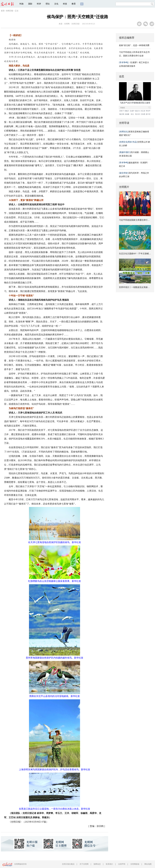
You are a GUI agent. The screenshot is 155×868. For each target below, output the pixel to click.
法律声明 (122, 864)
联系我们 (109, 864)
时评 (39, 4)
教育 (74, 4)
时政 (22, 4)
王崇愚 (143, 114)
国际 (30, 4)
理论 (48, 4)
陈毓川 (127, 111)
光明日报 (9, 11)
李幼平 (148, 111)
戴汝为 (138, 111)
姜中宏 (148, 114)
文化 (56, 4)
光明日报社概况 (68, 864)
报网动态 (97, 864)
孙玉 (132, 114)
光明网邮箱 (135, 864)
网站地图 (148, 864)
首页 (3, 11)
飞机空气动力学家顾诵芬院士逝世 (135, 103)
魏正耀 (122, 114)
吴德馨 (127, 114)
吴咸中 (132, 111)
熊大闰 (138, 114)
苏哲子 (122, 111)
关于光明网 (84, 864)
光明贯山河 (133, 142)
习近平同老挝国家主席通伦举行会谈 (135, 220)
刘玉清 (143, 111)
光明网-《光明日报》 (72, 24)
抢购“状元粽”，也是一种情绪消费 (134, 45)
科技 (65, 4)
